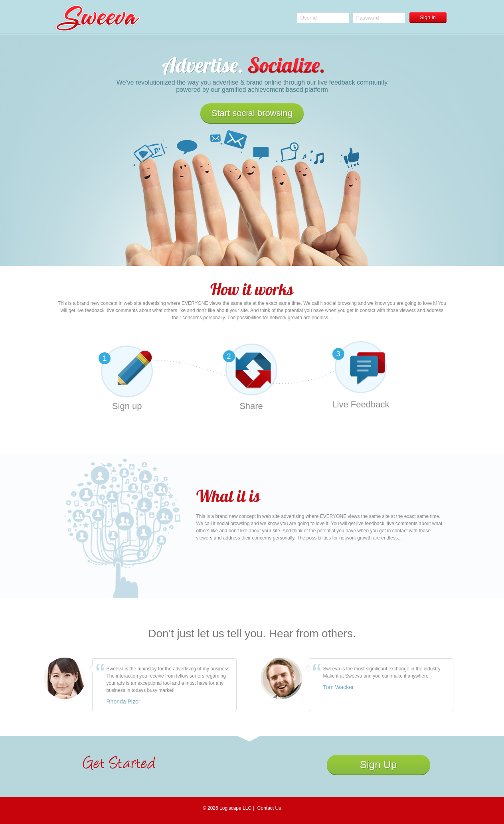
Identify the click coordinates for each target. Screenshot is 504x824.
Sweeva (98, 18)
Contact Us (269, 808)
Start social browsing (252, 113)
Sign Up (378, 765)
